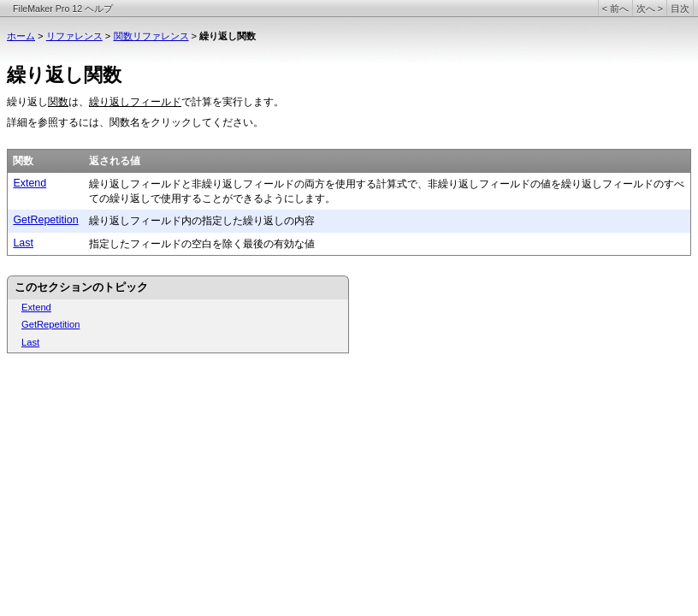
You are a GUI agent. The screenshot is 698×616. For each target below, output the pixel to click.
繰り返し (27, 102)
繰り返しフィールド (135, 102)
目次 (680, 9)
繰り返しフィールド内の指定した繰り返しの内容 (202, 221)
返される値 (115, 161)
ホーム (21, 36)
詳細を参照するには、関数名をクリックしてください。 (135, 122)
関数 (58, 102)
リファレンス (74, 36)
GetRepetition (45, 220)
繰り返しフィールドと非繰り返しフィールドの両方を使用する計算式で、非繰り (274, 184)
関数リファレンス (151, 36)
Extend (30, 183)
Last (23, 243)
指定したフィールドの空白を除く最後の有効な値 (202, 244)
